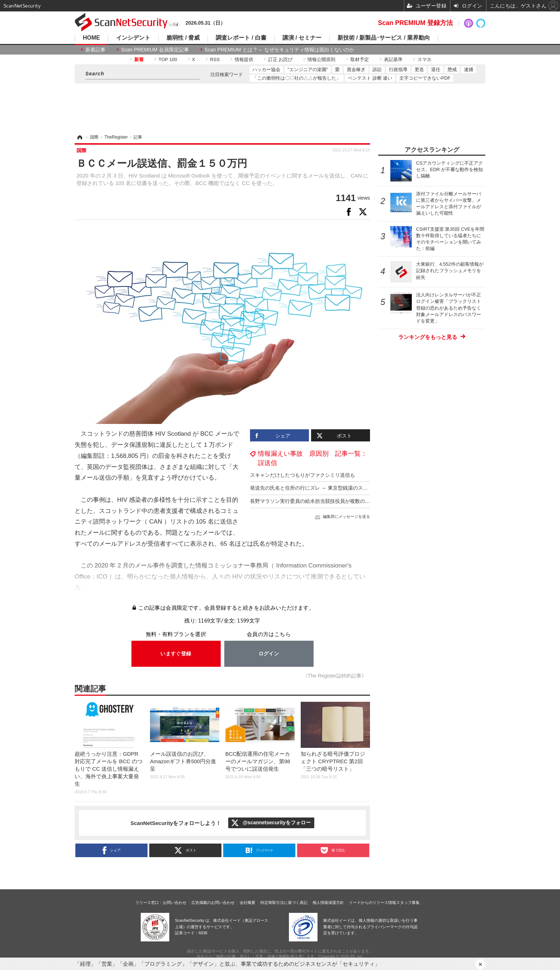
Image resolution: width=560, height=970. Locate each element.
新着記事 (95, 50)
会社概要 (247, 902)
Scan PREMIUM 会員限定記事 (155, 50)
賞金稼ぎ (356, 69)
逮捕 (469, 69)
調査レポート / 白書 (241, 38)
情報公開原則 (321, 59)
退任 (436, 69)
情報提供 (244, 59)
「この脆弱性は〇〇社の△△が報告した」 (297, 78)
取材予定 (360, 59)
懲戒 (452, 69)
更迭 (419, 69)
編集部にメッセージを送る (346, 516)
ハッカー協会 (266, 69)
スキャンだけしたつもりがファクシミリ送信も (302, 475)
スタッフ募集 (408, 902)
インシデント (133, 38)
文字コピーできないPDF (425, 78)
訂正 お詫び (281, 59)
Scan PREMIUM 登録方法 (415, 23)
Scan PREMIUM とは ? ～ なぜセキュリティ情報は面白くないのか (279, 50)
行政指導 (398, 69)
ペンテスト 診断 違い (370, 78)
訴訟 (377, 69)
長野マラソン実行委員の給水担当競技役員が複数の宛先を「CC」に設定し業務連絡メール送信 (356, 501)
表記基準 (393, 59)
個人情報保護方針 (328, 902)
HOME (91, 38)
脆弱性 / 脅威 (183, 38)
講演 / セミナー (302, 38)
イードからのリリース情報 (372, 902)
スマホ (424, 59)
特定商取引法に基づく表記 (284, 902)
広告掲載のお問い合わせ (213, 902)
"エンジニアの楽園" (308, 69)
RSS (215, 59)
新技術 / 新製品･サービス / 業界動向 (384, 38)
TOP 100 (168, 59)
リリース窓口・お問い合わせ (161, 902)
